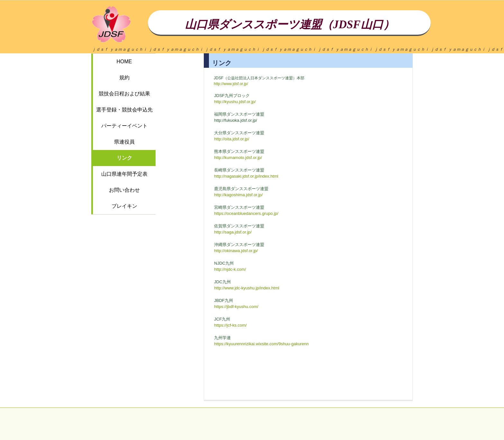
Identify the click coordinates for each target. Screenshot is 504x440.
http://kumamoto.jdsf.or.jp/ (238, 158)
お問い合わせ (124, 190)
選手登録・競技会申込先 (124, 110)
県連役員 (124, 142)
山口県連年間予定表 (124, 174)
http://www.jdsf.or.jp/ (231, 84)
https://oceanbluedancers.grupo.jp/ (246, 213)
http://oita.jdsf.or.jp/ (232, 139)
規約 (124, 78)
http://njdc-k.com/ (230, 269)
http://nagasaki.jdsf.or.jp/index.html (246, 176)
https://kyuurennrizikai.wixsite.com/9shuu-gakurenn (261, 344)
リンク (124, 158)
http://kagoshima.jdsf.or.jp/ (238, 195)
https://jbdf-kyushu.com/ (236, 307)
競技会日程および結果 (124, 94)
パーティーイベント (124, 126)
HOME (124, 62)
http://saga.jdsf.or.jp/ (233, 232)
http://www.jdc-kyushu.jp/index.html (247, 288)
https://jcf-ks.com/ (230, 325)
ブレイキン (124, 206)
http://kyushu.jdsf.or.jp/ (235, 102)
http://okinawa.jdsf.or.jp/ (236, 251)
